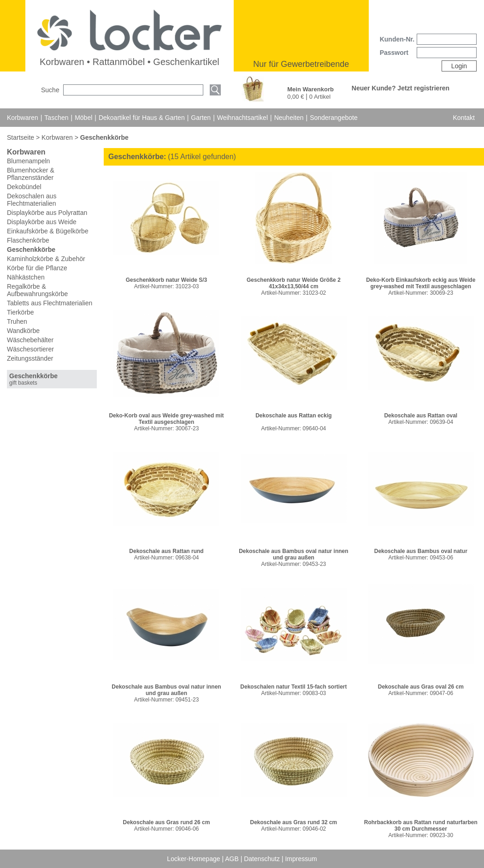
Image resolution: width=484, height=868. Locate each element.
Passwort (394, 53)
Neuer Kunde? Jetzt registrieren (401, 88)
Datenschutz (263, 859)
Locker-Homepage (194, 859)
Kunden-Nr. (397, 39)
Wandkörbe (23, 331)
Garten (201, 118)
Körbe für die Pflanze (37, 268)
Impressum (301, 859)
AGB (233, 859)
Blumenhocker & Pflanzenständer (31, 174)
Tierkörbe (21, 312)
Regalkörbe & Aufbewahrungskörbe (37, 290)
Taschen (56, 118)
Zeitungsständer (30, 358)
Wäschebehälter (30, 340)
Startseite (21, 137)
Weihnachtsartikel (242, 118)
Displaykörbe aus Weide (42, 222)
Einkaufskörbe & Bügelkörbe (48, 231)
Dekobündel (24, 187)
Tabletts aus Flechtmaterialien (50, 303)
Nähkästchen (26, 277)
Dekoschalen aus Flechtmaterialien (32, 200)
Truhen (17, 321)
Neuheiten (289, 118)
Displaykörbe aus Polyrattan (47, 213)
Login (459, 66)
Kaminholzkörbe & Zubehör (46, 259)
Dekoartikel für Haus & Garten (142, 118)
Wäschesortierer (30, 349)
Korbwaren (23, 118)
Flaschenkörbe (28, 240)
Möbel (83, 118)
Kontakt (464, 118)
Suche (50, 90)
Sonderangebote (334, 118)
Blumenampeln (28, 161)
